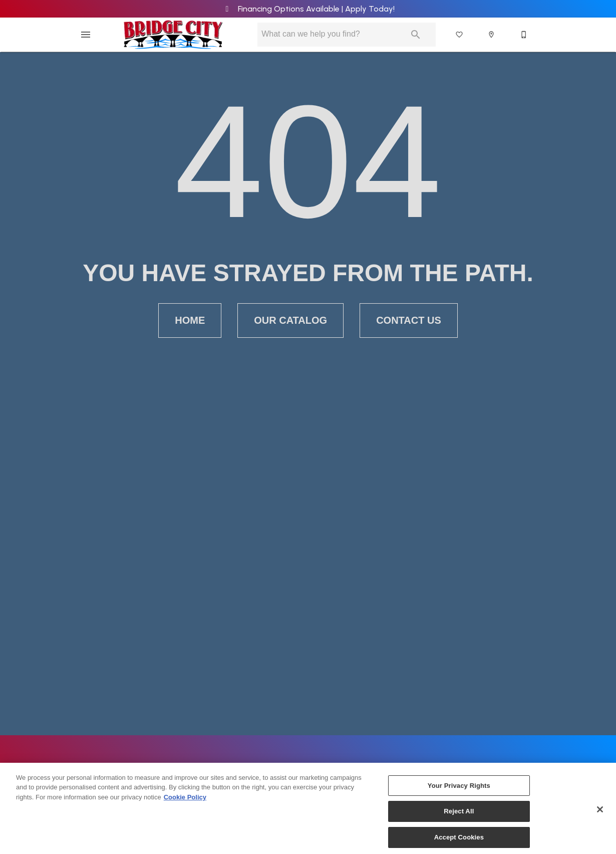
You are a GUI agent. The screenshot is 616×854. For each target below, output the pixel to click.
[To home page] (173, 35)
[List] (460, 35)
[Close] (600, 814)
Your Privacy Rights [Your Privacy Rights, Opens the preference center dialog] (459, 791)
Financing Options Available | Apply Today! (308, 9)
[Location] (492, 35)
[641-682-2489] (524, 35)
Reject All (459, 817)
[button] (86, 35)
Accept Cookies (459, 843)
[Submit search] (416, 35)
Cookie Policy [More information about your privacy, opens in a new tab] (185, 802)
